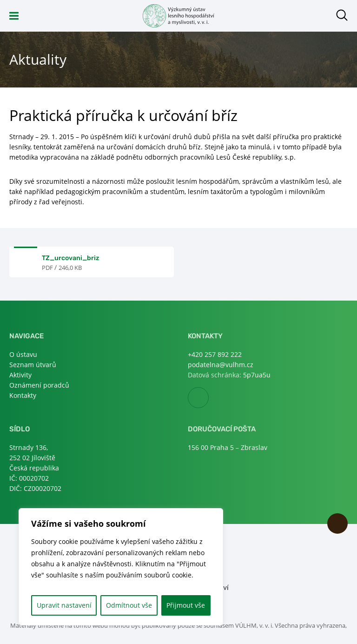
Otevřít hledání (342, 15)
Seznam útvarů (33, 365)
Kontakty (23, 395)
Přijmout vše (186, 605)
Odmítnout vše (129, 605)
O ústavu (23, 354)
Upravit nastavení (64, 605)
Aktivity (20, 375)
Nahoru (337, 523)
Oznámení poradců (39, 385)
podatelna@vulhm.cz (221, 365)
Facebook (208, 398)
